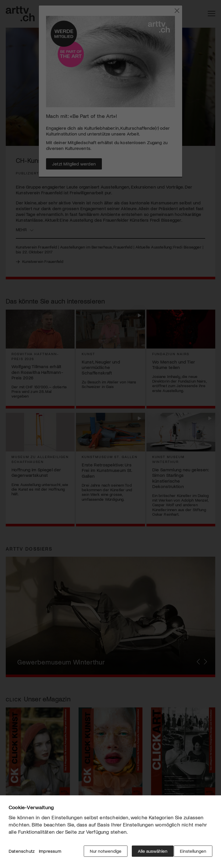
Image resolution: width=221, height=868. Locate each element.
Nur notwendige (102, 853)
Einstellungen (193, 853)
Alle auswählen (149, 853)
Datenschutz (22, 853)
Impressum (50, 853)
